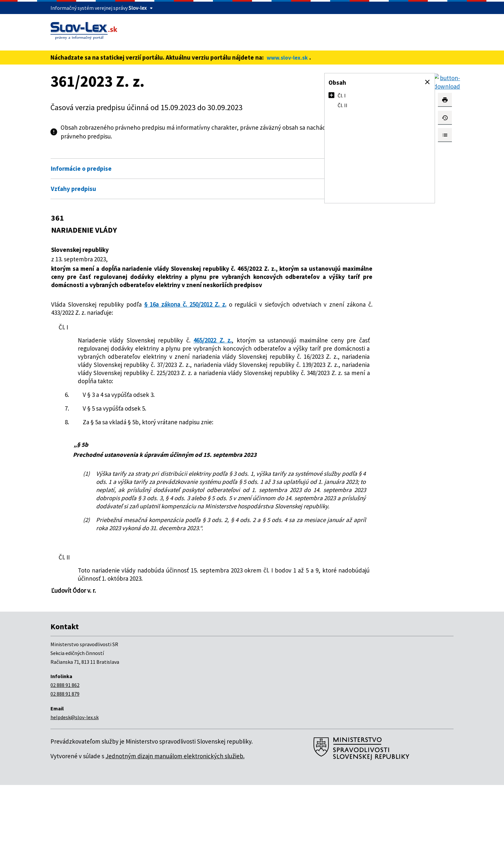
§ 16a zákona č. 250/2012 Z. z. (181, 312)
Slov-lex (138, 8)
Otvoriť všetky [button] (267, 154)
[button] (427, 82)
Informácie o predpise (81, 168)
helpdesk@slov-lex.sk (75, 774)
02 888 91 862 (65, 742)
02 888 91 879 (65, 751)
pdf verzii (128, 136)
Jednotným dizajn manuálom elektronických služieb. (175, 813)
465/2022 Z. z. (202, 348)
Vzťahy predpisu (73, 189)
